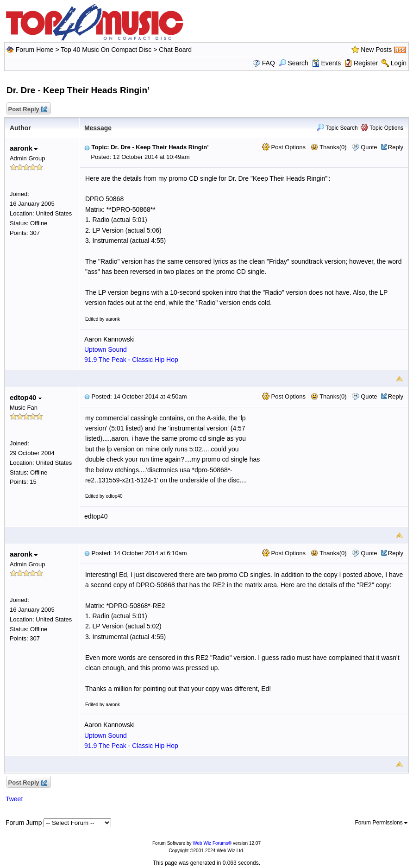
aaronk (24, 148)
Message (98, 128)
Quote (369, 147)
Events (327, 63)
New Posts (376, 50)
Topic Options (382, 128)
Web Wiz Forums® (212, 843)
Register (366, 63)
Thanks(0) (329, 147)
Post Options (284, 147)
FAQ (269, 63)
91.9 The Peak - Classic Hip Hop (131, 360)
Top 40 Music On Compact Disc (107, 50)
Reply (396, 147)
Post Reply (27, 110)
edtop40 (26, 397)
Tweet (14, 799)
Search (294, 63)
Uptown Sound (106, 349)
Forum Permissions (381, 823)
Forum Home (35, 50)
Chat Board (175, 50)
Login (399, 63)
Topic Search (337, 128)
